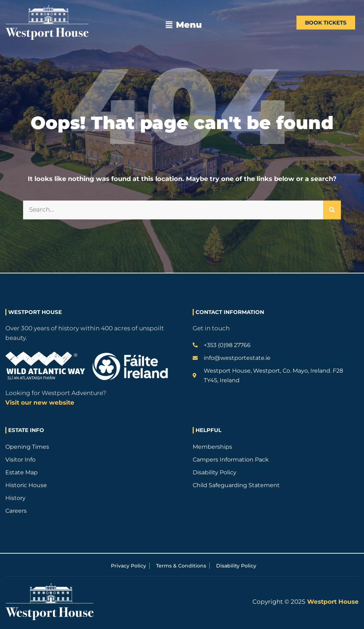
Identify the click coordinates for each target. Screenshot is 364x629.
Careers (16, 511)
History (15, 498)
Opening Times (27, 447)
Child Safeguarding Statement (236, 485)
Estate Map (22, 472)
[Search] (332, 210)
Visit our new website (40, 403)
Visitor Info (20, 460)
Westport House (332, 602)
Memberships (212, 447)
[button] (184, 25)
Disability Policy (215, 472)
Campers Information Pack (231, 460)
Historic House (26, 485)
